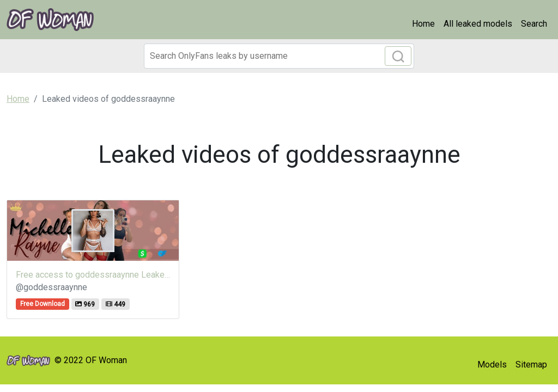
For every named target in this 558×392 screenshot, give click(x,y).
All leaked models (478, 24)
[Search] (279, 56)
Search (534, 24)
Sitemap (531, 365)
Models (492, 365)
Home (423, 24)
